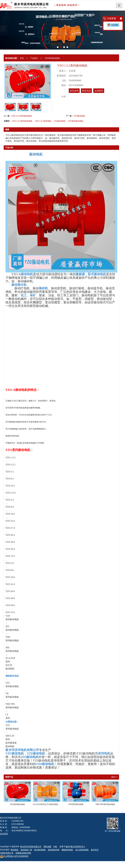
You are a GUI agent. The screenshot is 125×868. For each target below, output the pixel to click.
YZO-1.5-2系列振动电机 (22, 121)
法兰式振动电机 (82, 850)
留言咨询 (74, 91)
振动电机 (15, 850)
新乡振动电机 (40, 850)
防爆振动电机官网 (23, 853)
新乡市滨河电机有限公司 (31, 847)
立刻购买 (99, 91)
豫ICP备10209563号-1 (75, 847)
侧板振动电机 (67, 850)
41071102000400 (14, 856)
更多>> (114, 777)
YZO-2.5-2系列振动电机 (22, 116)
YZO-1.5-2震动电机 (43, 121)
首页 (22, 58)
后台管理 (4, 834)
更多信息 (86, 91)
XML (55, 847)
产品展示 (34, 58)
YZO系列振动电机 (52, 58)
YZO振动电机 (79, 116)
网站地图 (47, 847)
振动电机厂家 (26, 850)
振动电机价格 (54, 850)
